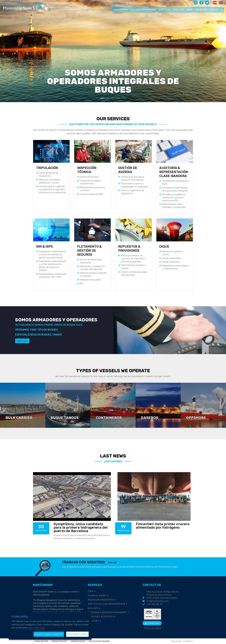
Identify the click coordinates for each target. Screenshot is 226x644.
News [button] (190, 10)
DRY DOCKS (93, 621)
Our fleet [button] (22, 341)
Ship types (165, 10)
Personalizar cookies (77, 634)
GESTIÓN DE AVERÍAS (128, 170)
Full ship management (143, 10)
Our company (121, 10)
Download (152, 623)
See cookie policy (37, 628)
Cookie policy (78, 641)
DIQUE (164, 247)
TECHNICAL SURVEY (97, 596)
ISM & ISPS (44, 247)
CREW (90, 591)
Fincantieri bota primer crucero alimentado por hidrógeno (163, 526)
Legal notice (41, 641)
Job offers (201, 10)
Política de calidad (153, 628)
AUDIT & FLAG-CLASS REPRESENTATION (106, 604)
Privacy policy (59, 641)
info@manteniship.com (158, 601)
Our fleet (179, 10)
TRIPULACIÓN (47, 168)
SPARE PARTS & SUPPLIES (100, 617)
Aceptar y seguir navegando (49, 634)
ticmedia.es (188, 641)
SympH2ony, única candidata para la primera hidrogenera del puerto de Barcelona (81, 527)
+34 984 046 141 (155, 604)
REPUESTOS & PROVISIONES (129, 249)
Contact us (216, 10)
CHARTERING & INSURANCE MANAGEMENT (107, 613)
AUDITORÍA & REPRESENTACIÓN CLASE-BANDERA (174, 172)
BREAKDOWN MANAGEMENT (101, 600)
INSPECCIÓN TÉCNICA (87, 170)
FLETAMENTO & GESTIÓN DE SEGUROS (89, 251)
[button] (17, 51)
